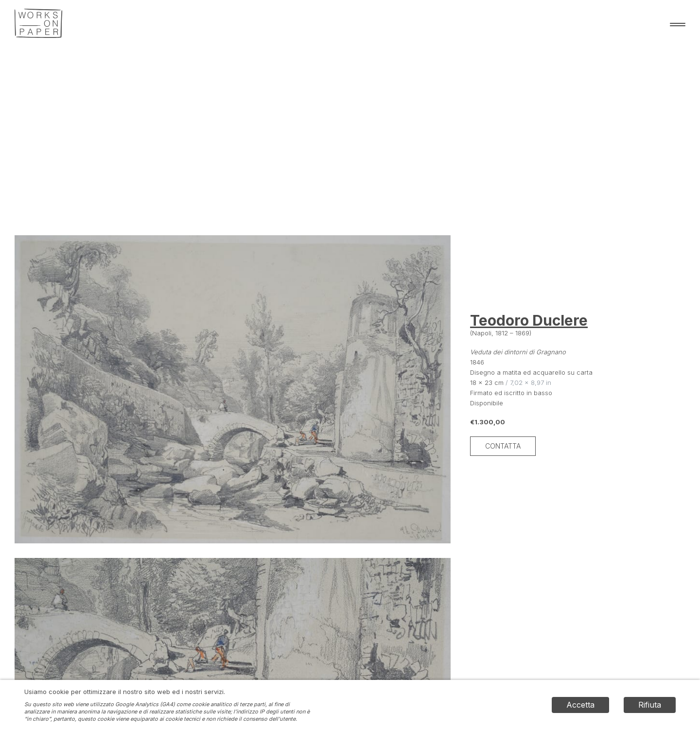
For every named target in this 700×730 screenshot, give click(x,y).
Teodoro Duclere (529, 320)
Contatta (503, 446)
